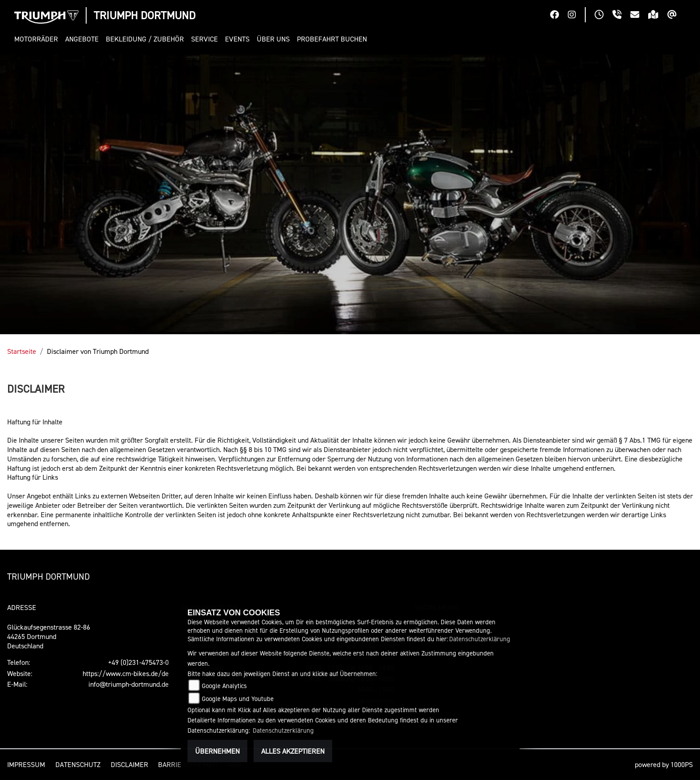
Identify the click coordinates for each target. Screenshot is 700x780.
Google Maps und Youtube (238, 699)
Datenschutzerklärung (480, 639)
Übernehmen (217, 751)
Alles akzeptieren (293, 751)
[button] (38, 39)
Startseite (22, 351)
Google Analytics (224, 686)
